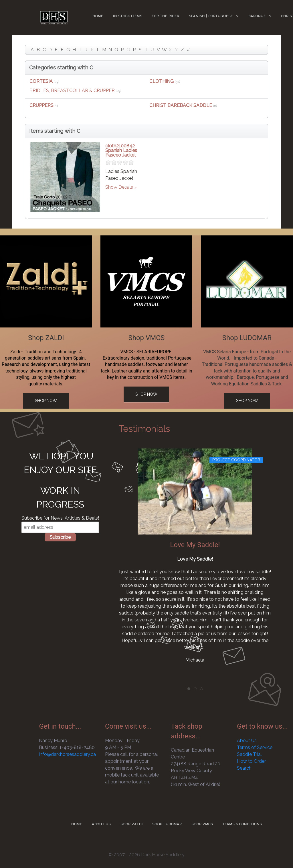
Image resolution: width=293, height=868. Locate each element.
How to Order (251, 761)
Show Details (119, 187)
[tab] (189, 689)
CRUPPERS (41, 105)
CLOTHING (162, 81)
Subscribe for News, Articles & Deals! (60, 518)
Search (244, 768)
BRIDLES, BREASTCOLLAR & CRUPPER (72, 90)
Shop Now (46, 401)
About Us (247, 741)
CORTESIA (41, 81)
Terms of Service (255, 747)
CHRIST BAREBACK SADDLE (181, 105)
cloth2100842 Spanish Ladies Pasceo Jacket (121, 150)
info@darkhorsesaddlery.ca (67, 754)
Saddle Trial (249, 754)
